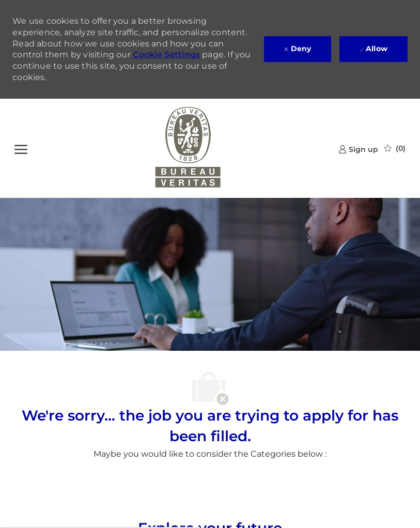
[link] (358, 149)
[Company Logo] (188, 148)
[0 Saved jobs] (395, 148)
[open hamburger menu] (21, 148)
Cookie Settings (166, 55)
